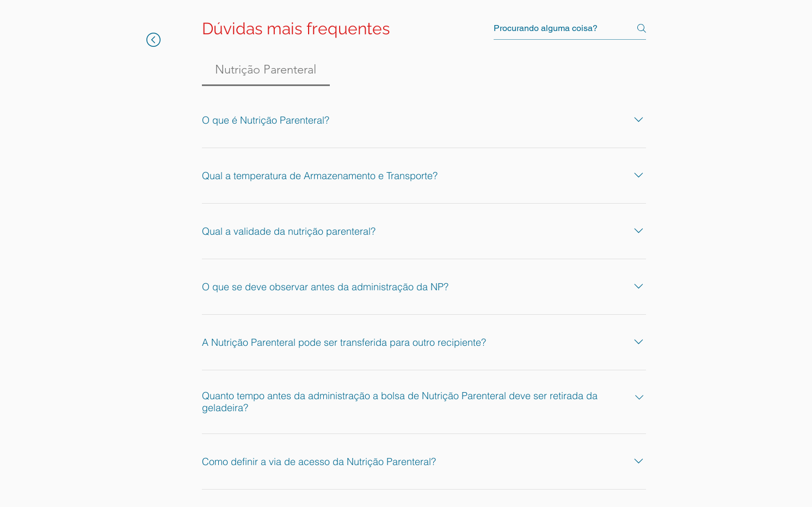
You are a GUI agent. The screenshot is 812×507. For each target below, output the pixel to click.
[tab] (266, 69)
